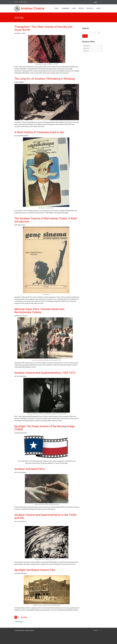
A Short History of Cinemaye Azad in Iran (39, 132)
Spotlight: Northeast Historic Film (35, 570)
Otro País (41, 360)
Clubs (74, 8)
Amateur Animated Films (30, 469)
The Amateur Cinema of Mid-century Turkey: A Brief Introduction (46, 220)
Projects (90, 8)
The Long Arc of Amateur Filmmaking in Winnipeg (45, 79)
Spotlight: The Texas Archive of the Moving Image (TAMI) (44, 428)
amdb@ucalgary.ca (23, 2)
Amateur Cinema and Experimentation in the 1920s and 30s (45, 516)
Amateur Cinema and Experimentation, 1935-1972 (45, 373)
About (99, 8)
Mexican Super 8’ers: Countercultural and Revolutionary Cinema (39, 311)
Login (95, 2)
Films (57, 8)
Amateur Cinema (29, 9)
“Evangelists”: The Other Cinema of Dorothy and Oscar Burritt (43, 28)
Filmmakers (65, 8)
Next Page (24, 617)
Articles (81, 8)
